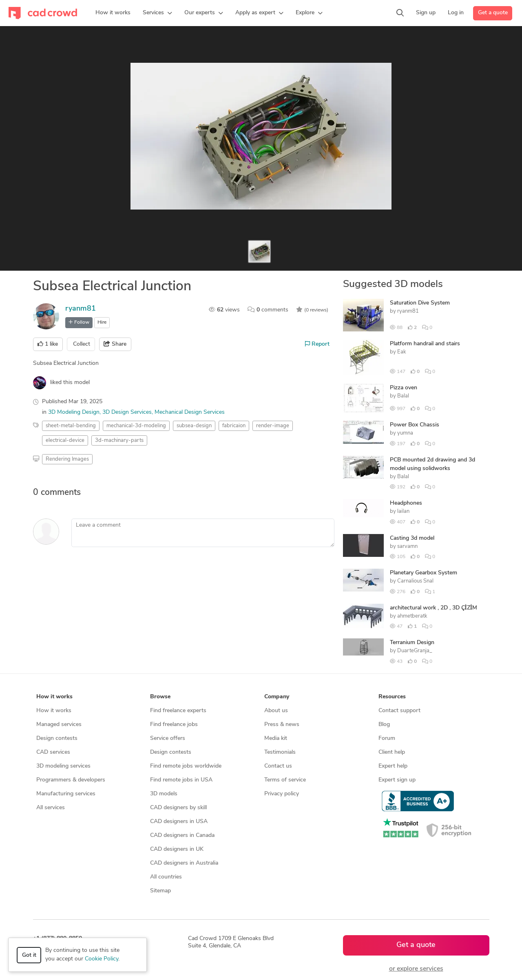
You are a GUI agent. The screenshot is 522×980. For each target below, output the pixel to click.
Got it (29, 955)
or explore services (416, 969)
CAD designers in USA (179, 822)
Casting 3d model (412, 538)
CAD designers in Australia (184, 863)
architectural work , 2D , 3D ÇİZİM (434, 608)
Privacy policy (282, 794)
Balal (403, 396)
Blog (384, 725)
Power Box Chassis (415, 425)
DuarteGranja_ (415, 651)
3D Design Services (127, 412)
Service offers (168, 738)
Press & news (282, 725)
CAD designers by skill (178, 808)
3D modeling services (63, 766)
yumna (405, 433)
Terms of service (285, 780)
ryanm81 (81, 309)
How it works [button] (54, 697)
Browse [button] (160, 697)
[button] (157, 13)
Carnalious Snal (415, 581)
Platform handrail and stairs (425, 344)
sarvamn (407, 546)
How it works (54, 711)
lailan (403, 511)
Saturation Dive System (420, 303)
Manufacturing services (66, 794)
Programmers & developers (71, 780)
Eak (402, 352)
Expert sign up (397, 780)
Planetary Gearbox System (424, 573)
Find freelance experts (178, 711)
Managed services (59, 725)
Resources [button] (392, 697)
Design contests (57, 738)
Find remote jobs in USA (181, 780)
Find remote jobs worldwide (186, 766)
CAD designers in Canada (182, 835)
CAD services (53, 752)
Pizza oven (404, 388)
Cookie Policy (102, 959)
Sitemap (160, 891)
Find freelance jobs (174, 725)
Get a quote (493, 13)
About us (276, 711)
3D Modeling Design (74, 412)
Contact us (278, 766)
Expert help (393, 766)
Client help (392, 752)
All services (51, 808)
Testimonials (280, 752)
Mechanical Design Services (190, 412)
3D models (164, 794)
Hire (102, 322)
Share (115, 344)
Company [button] (277, 697)
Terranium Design (412, 643)
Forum (387, 738)
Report (317, 344)
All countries (166, 877)
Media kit (276, 738)
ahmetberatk (412, 616)
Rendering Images (67, 459)
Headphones (406, 503)
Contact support (399, 711)
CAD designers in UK (177, 849)
